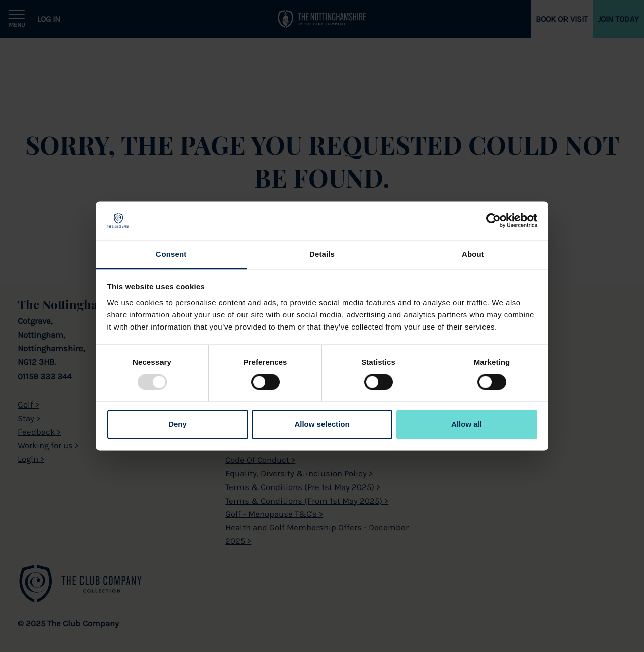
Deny (177, 424)
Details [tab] (322, 254)
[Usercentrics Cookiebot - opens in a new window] (493, 221)
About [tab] (473, 254)
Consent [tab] (171, 254)
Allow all (467, 424)
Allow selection (322, 424)
